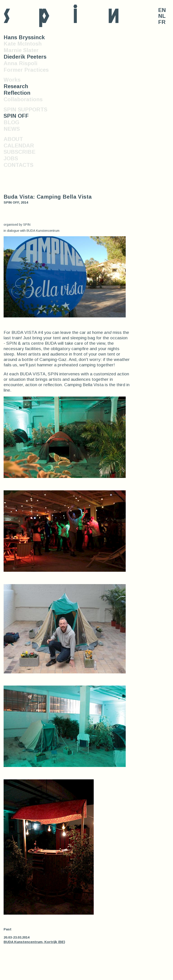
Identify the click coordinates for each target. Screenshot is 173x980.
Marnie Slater (21, 50)
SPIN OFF (16, 116)
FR (162, 22)
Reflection (17, 93)
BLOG (11, 122)
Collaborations (23, 99)
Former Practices (26, 70)
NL (162, 16)
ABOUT (13, 139)
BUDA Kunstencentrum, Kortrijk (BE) (34, 942)
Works (12, 80)
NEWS (12, 129)
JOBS (11, 158)
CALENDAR (19, 146)
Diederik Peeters (25, 57)
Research (16, 86)
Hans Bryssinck (24, 37)
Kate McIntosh (23, 44)
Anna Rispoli (20, 63)
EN (162, 10)
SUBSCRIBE (19, 152)
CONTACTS (18, 165)
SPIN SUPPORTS (25, 109)
